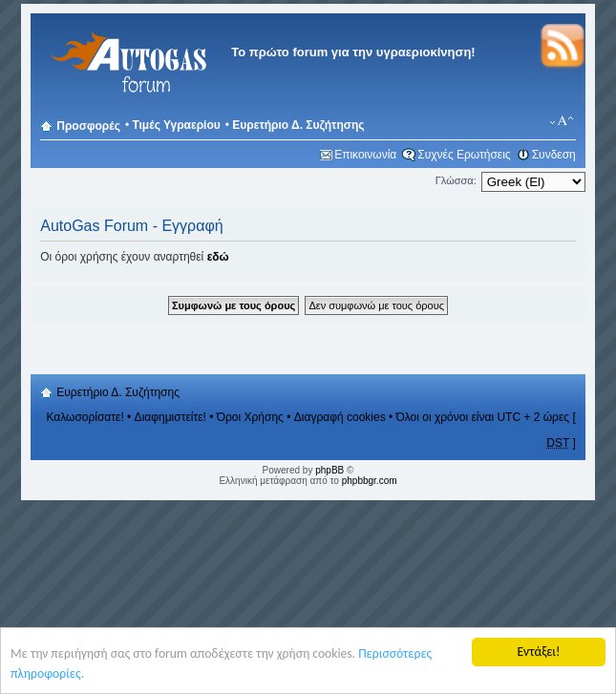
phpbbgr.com (370, 481)
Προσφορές (88, 126)
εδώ (218, 257)
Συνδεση (554, 155)
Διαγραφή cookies (340, 417)
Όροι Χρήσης (250, 417)
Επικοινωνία (365, 155)
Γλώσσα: (456, 180)
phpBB (329, 470)
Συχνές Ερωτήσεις (464, 155)
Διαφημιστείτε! (170, 417)
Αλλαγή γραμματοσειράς (562, 121)
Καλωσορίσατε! (85, 417)
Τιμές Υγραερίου (176, 125)
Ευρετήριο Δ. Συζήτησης (298, 125)
